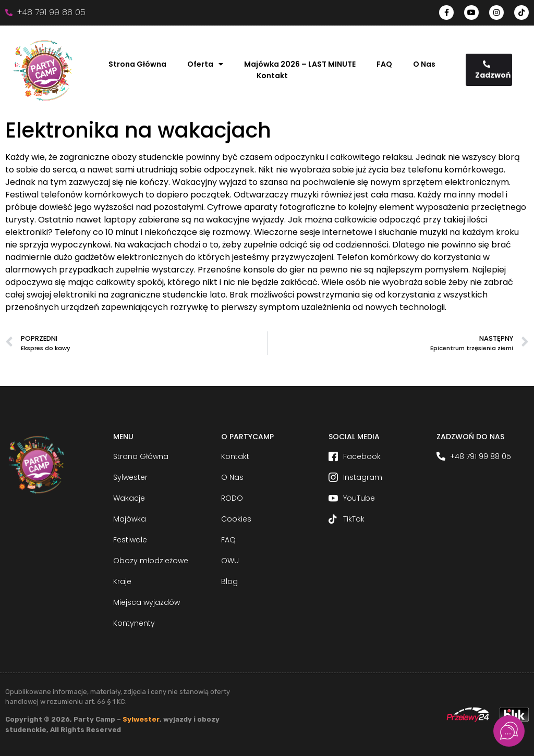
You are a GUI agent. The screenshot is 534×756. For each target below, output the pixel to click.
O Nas (424, 64)
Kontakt (272, 76)
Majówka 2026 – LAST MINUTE (300, 64)
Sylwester (141, 719)
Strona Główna (137, 64)
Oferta (205, 64)
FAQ (384, 64)
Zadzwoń (493, 70)
